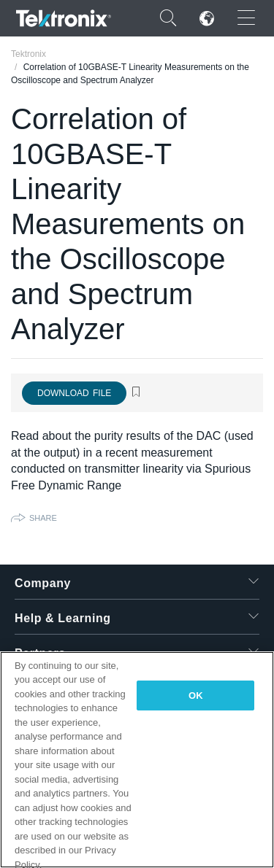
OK (196, 695)
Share (43, 518)
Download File (74, 393)
